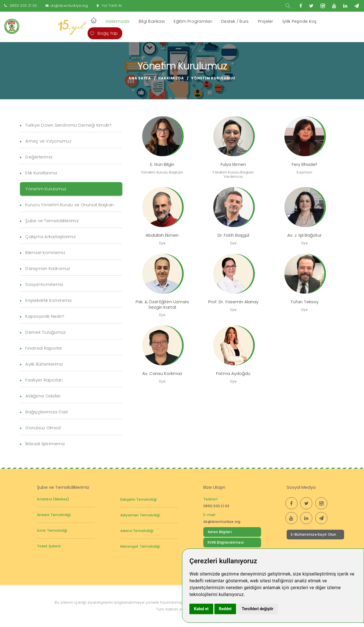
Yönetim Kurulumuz (46, 189)
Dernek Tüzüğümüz (45, 332)
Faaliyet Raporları (44, 380)
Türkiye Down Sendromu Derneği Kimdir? (68, 125)
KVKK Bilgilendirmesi (226, 542)
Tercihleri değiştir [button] (258, 609)
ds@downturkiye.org (69, 6)
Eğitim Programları (193, 21)
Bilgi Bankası (152, 21)
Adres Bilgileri (220, 532)
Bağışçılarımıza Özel (46, 412)
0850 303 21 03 (23, 6)
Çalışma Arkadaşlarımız (50, 237)
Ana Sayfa (140, 78)
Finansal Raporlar (44, 348)
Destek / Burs (235, 21)
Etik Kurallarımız (41, 173)
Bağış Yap (104, 33)
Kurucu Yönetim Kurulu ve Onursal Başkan (70, 205)
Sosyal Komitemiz (44, 284)
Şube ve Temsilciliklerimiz (52, 221)
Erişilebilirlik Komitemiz (48, 300)
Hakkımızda (118, 21)
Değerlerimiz (39, 157)
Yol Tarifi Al (112, 6)
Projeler (266, 21)
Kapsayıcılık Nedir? (45, 316)
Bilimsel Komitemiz (45, 252)
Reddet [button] (225, 609)
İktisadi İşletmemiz (45, 444)
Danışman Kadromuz (48, 268)
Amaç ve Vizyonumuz (48, 141)
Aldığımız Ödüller (43, 396)
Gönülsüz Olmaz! (43, 428)
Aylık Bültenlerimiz (44, 364)
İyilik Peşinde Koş (299, 21)
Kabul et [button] (201, 609)
